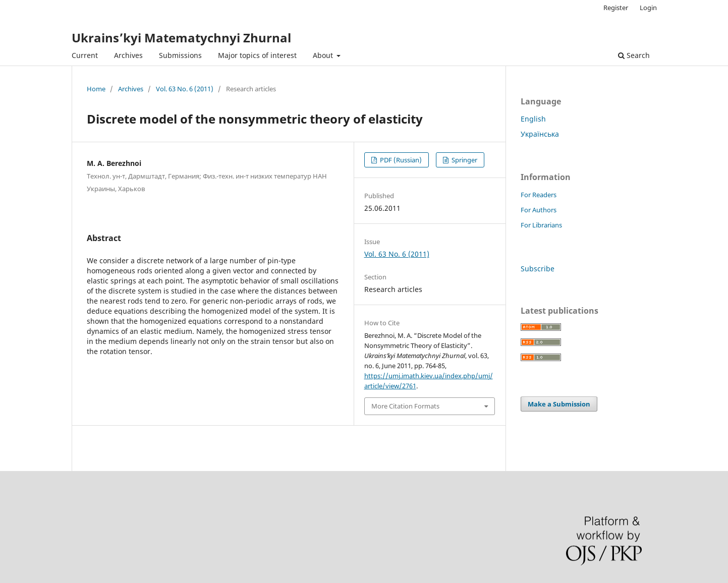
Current (85, 55)
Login (648, 8)
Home (96, 89)
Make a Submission (559, 404)
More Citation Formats (405, 406)
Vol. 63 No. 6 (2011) (185, 89)
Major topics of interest (257, 55)
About (324, 55)
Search (634, 55)
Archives (128, 55)
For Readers (539, 195)
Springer (464, 160)
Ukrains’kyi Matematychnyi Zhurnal (181, 38)
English (533, 119)
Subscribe (538, 269)
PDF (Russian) (400, 160)
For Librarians (541, 225)
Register (616, 8)
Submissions (180, 55)
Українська (540, 134)
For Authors (539, 210)
